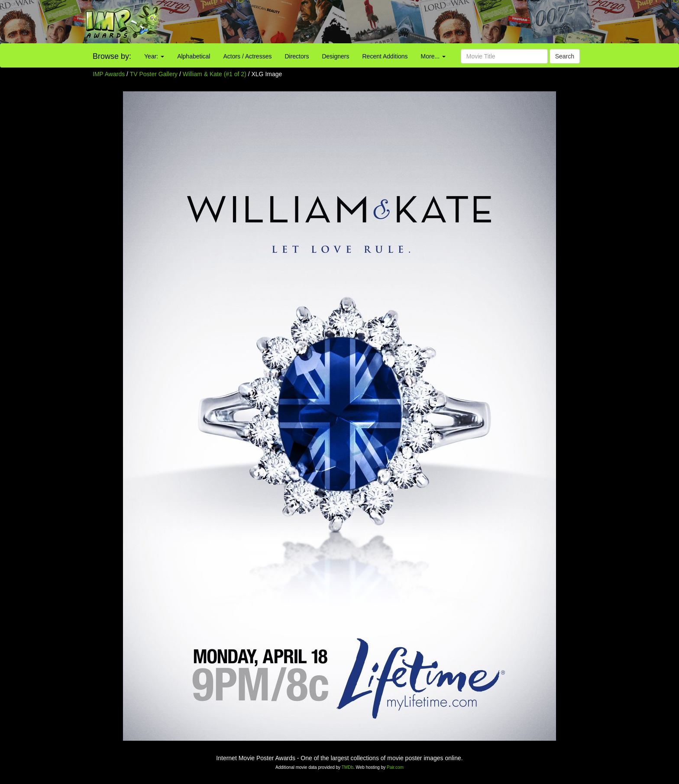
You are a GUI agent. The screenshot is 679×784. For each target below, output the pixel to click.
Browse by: (112, 56)
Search (565, 56)
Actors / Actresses (247, 56)
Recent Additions (385, 56)
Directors (297, 56)
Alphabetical (194, 56)
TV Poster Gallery (154, 74)
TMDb (348, 767)
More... (433, 56)
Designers (335, 56)
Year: (154, 56)
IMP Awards (109, 74)
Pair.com (395, 767)
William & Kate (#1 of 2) (215, 74)
